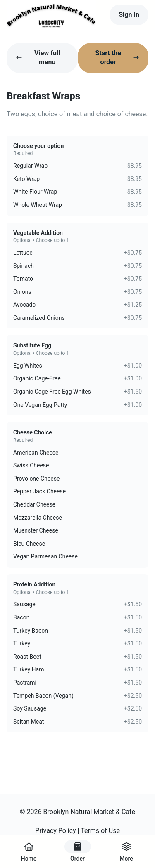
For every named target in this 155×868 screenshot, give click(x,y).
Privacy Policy (56, 831)
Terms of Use (100, 831)
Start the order (117, 57)
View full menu (38, 57)
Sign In (129, 15)
